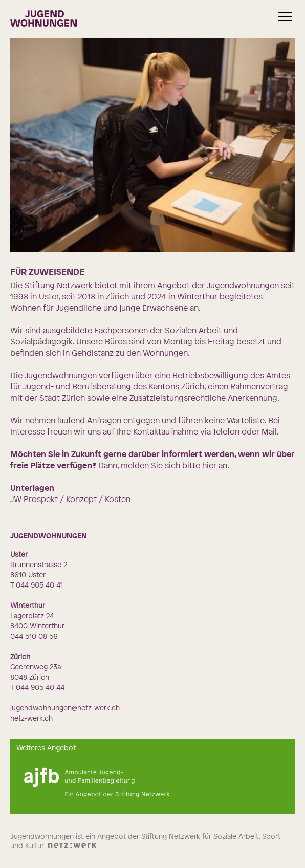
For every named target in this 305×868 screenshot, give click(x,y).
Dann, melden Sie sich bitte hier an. (164, 465)
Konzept (81, 499)
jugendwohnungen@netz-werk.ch (65, 708)
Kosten (118, 499)
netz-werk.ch (31, 718)
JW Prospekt (34, 499)
